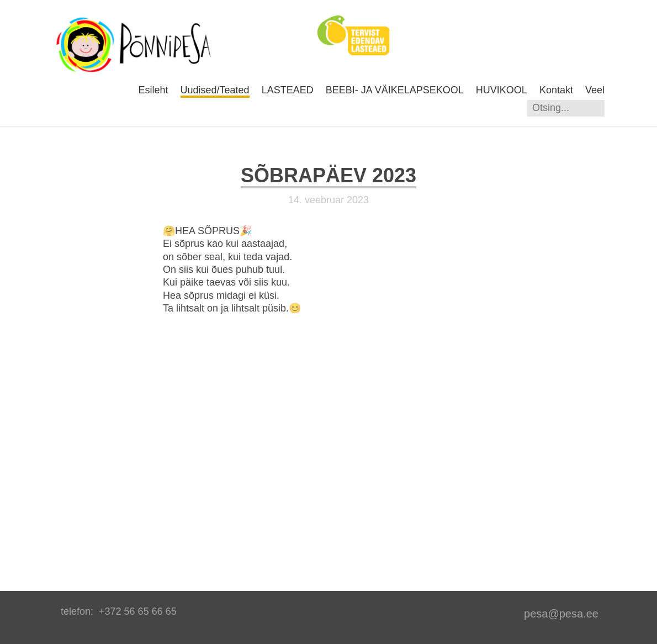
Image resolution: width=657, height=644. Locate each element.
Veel (595, 90)
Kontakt (556, 90)
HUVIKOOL (502, 90)
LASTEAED (288, 90)
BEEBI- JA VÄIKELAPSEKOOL (395, 90)
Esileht (153, 90)
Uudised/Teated (215, 90)
